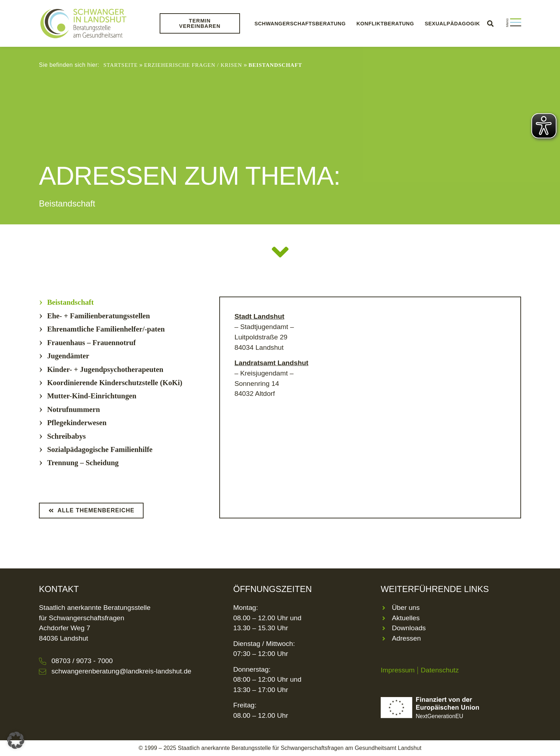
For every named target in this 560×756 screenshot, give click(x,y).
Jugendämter (68, 356)
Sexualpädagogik (452, 24)
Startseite (120, 65)
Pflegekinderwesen (77, 422)
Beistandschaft (71, 302)
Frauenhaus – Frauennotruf (91, 342)
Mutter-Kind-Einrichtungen (92, 396)
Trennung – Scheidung (83, 462)
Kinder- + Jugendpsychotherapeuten (105, 369)
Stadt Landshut (259, 316)
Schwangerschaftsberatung (300, 24)
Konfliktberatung (385, 24)
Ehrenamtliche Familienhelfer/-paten (106, 329)
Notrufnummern (74, 409)
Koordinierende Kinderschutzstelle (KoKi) (115, 382)
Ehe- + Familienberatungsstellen (99, 316)
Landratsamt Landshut (271, 363)
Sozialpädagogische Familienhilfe (100, 449)
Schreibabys (66, 436)
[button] (490, 23)
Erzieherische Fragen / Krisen (193, 65)
